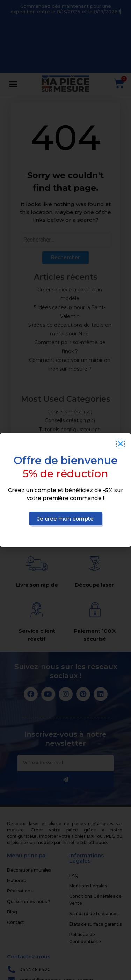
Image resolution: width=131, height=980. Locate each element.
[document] (65, 490)
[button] (121, 444)
